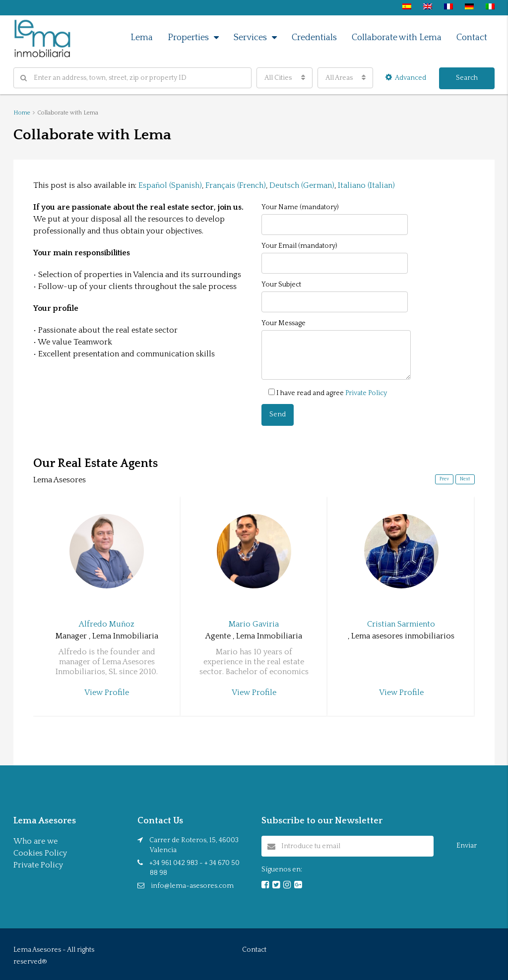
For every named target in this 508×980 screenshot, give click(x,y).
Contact (472, 38)
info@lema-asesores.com (192, 886)
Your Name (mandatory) (335, 219)
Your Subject (335, 296)
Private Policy (366, 393)
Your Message (336, 349)
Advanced (406, 78)
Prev (444, 479)
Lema (142, 38)
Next (465, 479)
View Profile (107, 692)
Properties (188, 38)
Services (250, 38)
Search (467, 78)
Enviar (467, 846)
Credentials (314, 38)
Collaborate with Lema (397, 38)
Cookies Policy (40, 853)
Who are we (35, 841)
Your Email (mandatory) (335, 258)
